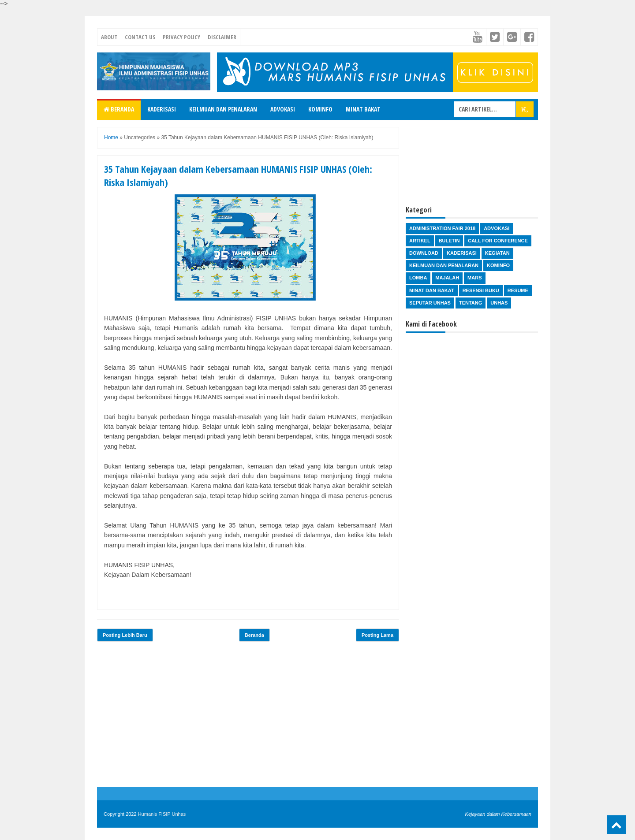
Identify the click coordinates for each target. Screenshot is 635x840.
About (109, 37)
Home (111, 138)
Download (424, 253)
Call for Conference (498, 241)
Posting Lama (377, 635)
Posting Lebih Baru (125, 635)
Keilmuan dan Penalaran (223, 109)
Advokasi (283, 109)
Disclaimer (222, 37)
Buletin (449, 241)
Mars (474, 278)
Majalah (447, 278)
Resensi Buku (481, 290)
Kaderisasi (162, 109)
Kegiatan (497, 253)
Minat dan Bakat (432, 290)
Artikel (420, 241)
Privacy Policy (181, 37)
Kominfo (320, 109)
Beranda (119, 109)
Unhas (499, 303)
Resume (518, 290)
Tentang (471, 303)
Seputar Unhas (430, 303)
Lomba (418, 278)
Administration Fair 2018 (442, 228)
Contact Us (140, 37)
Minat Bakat (363, 109)
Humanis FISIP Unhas (162, 814)
